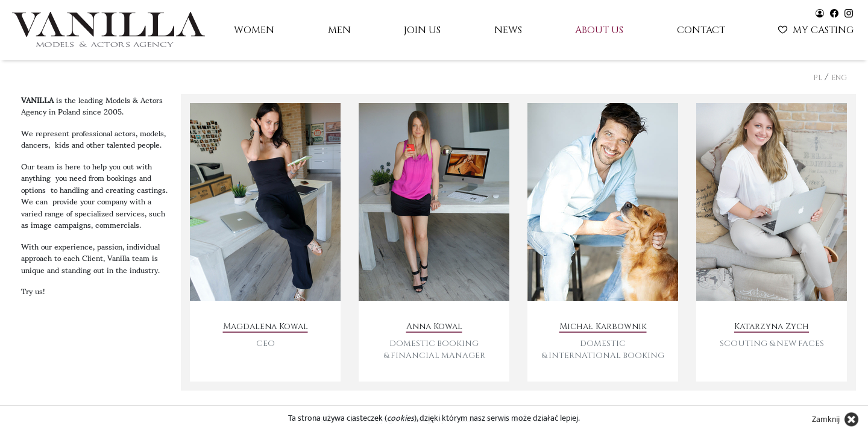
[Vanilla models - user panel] (820, 12)
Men (339, 30)
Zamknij (826, 419)
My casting (817, 29)
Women (254, 30)
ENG (839, 78)
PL (818, 78)
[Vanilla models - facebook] (834, 12)
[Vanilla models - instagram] (849, 12)
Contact (701, 30)
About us (599, 30)
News (508, 30)
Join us (422, 30)
